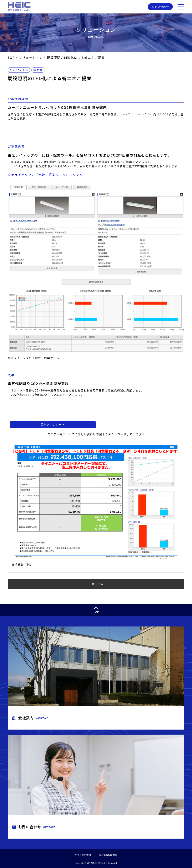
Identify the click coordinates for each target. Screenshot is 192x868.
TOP (96, 611)
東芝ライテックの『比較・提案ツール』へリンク (45, 175)
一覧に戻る (96, 584)
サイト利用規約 (83, 855)
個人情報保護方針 (108, 855)
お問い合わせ (160, 7)
